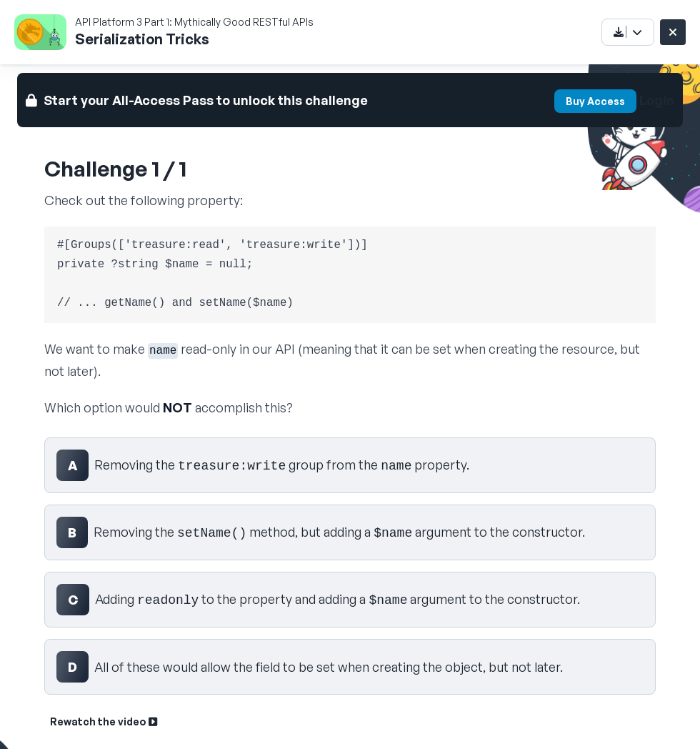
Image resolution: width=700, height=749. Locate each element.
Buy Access (595, 101)
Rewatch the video (104, 721)
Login (657, 100)
